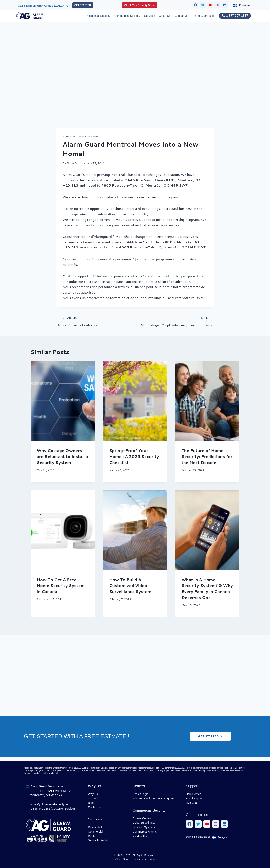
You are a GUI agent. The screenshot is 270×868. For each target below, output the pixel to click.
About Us (165, 16)
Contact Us (181, 16)
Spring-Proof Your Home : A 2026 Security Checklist (134, 456)
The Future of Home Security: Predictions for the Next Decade (207, 456)
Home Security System (81, 136)
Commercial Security (127, 16)
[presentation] (63, 401)
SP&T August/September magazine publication (176, 321)
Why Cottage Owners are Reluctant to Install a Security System (63, 456)
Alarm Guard (74, 163)
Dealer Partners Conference (94, 321)
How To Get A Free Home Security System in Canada (61, 585)
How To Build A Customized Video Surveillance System (130, 585)
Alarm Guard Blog (204, 16)
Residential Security (98, 16)
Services (150, 16)
